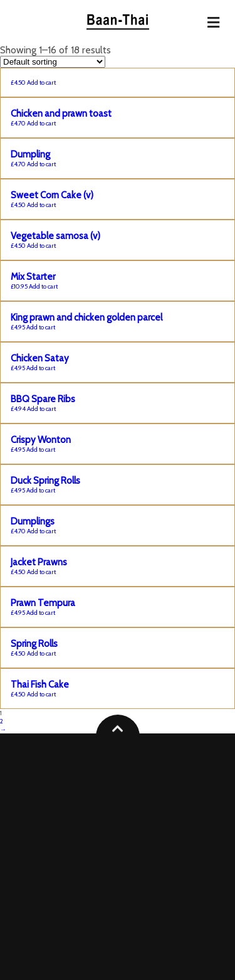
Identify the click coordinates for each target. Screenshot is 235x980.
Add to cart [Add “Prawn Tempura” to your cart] (41, 613)
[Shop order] (53, 62)
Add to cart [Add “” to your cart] (41, 83)
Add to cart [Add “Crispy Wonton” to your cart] (41, 450)
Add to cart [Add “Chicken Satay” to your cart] (41, 368)
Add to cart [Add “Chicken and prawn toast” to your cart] (41, 123)
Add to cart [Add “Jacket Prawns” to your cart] (41, 572)
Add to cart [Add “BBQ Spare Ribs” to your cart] (41, 409)
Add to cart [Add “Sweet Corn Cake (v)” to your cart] (41, 205)
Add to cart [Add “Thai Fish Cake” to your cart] (41, 694)
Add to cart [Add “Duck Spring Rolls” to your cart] (41, 490)
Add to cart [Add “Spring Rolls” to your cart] (41, 653)
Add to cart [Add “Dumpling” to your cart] (41, 164)
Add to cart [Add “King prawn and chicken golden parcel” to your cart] (41, 327)
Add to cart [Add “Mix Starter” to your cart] (43, 286)
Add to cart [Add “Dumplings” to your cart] (41, 531)
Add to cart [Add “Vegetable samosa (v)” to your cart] (41, 246)
